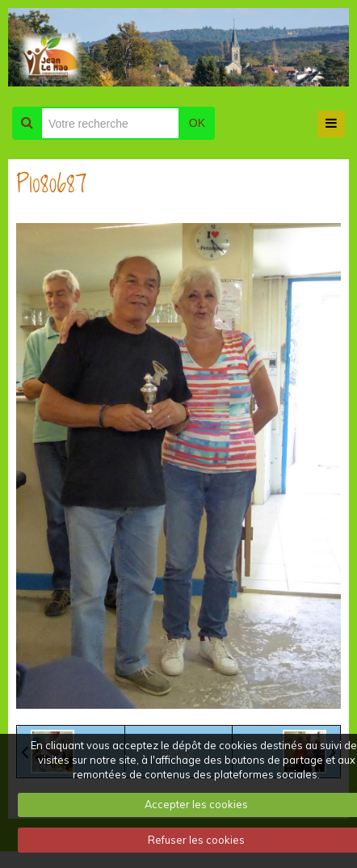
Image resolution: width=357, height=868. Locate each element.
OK (197, 123)
